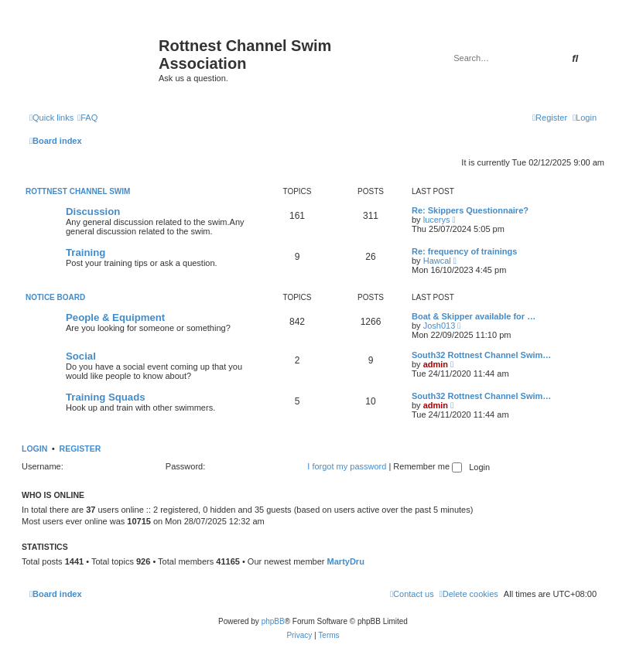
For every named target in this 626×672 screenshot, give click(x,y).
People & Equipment (115, 317)
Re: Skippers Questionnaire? (470, 210)
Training (86, 252)
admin (436, 364)
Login (34, 449)
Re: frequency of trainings (464, 251)
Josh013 (440, 326)
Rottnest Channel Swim (78, 191)
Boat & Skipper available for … (474, 316)
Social (81, 356)
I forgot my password (347, 466)
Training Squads (106, 397)
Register (80, 449)
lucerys (437, 220)
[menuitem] (87, 118)
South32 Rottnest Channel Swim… (481, 355)
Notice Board (55, 297)
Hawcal (437, 261)
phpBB (273, 621)
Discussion (93, 211)
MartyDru (346, 561)
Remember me (428, 466)
